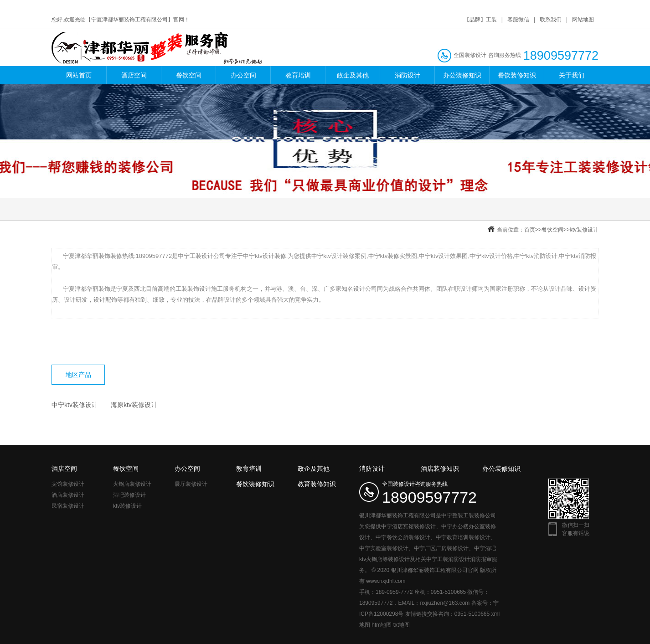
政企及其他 (353, 75)
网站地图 (583, 20)
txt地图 (402, 625)
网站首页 (79, 75)
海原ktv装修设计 (134, 405)
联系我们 (551, 20)
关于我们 (572, 75)
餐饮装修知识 (517, 75)
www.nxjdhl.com (386, 581)
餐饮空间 (189, 75)
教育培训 (298, 75)
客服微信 (518, 20)
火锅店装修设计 (132, 484)
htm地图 (382, 625)
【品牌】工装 (480, 20)
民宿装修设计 (68, 506)
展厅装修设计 (191, 484)
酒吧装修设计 (129, 495)
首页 (530, 230)
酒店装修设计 (68, 495)
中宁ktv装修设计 (75, 405)
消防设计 (408, 75)
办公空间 (243, 75)
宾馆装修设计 (68, 484)
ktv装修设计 (584, 230)
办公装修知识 (462, 75)
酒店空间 (134, 75)
